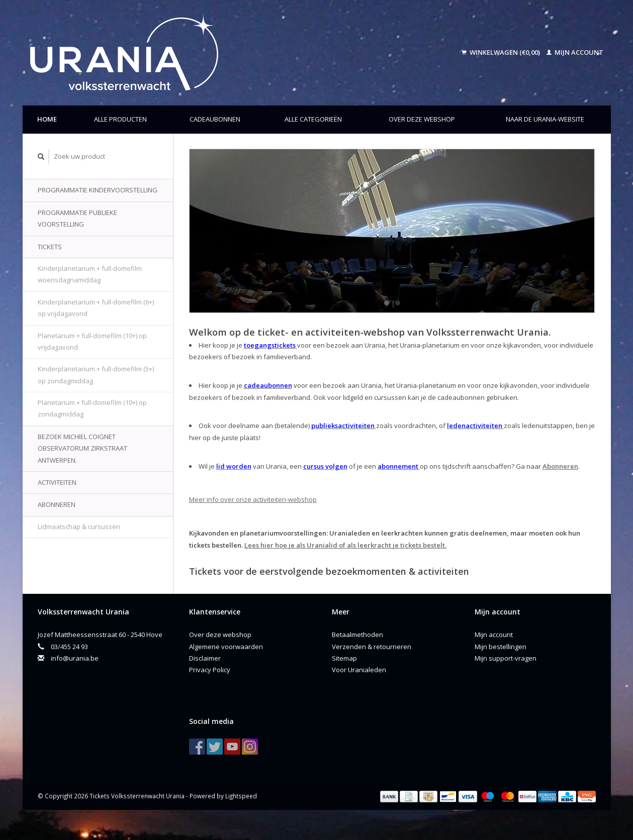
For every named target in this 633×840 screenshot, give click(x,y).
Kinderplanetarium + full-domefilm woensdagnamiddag (90, 274)
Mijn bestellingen (501, 647)
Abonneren (57, 504)
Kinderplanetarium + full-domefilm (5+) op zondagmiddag (96, 375)
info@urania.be (75, 658)
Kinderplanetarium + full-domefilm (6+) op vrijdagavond (96, 308)
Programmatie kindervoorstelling (98, 190)
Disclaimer (205, 658)
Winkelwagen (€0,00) (502, 52)
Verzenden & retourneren (372, 647)
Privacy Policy (210, 670)
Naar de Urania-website (545, 119)
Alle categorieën (313, 119)
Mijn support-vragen (506, 658)
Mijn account (575, 52)
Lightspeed (241, 796)
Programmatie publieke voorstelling (77, 218)
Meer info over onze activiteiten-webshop (253, 499)
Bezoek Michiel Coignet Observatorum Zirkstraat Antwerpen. (82, 448)
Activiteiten (57, 482)
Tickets (50, 247)
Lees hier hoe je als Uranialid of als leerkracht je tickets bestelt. (345, 545)
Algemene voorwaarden (226, 647)
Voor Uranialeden (359, 670)
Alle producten (120, 119)
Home (47, 119)
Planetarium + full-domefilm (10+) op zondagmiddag (92, 408)
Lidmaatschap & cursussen (79, 527)
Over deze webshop (422, 119)
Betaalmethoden (357, 635)
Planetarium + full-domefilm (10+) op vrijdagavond (92, 341)
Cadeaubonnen (215, 119)
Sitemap (344, 658)
